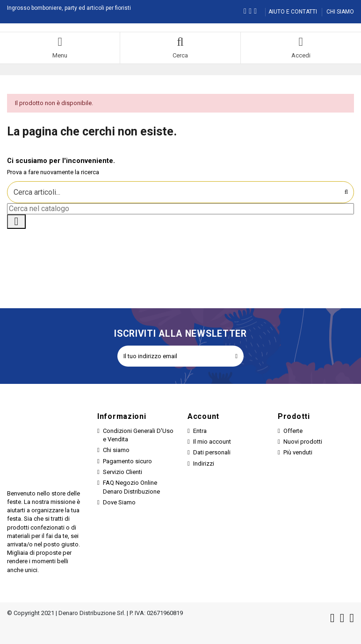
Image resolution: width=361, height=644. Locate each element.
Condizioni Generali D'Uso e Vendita (138, 435)
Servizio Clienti (123, 472)
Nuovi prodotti (303, 442)
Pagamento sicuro (127, 461)
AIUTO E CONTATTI (293, 12)
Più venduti (298, 452)
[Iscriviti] (236, 356)
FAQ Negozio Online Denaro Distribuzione (131, 487)
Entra (200, 431)
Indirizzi (204, 464)
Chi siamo (116, 450)
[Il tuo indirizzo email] (173, 356)
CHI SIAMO (340, 12)
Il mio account (212, 442)
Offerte (293, 431)
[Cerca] (180, 209)
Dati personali (212, 452)
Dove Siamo (119, 502)
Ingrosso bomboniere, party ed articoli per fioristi (69, 8)
